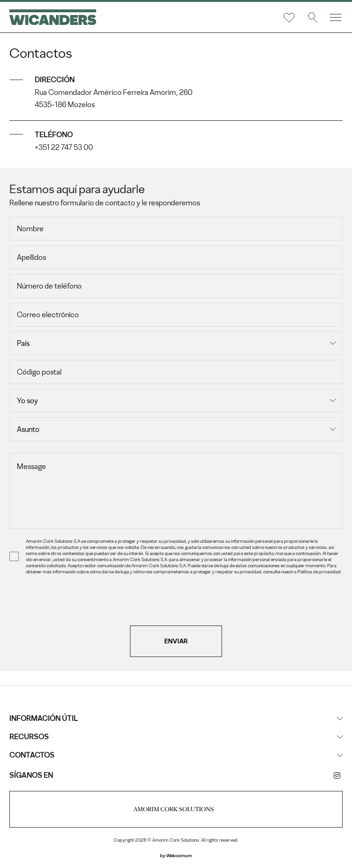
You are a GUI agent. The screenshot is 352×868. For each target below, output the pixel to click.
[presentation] (176, 607)
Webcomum (179, 856)
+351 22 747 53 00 (64, 147)
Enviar (176, 641)
